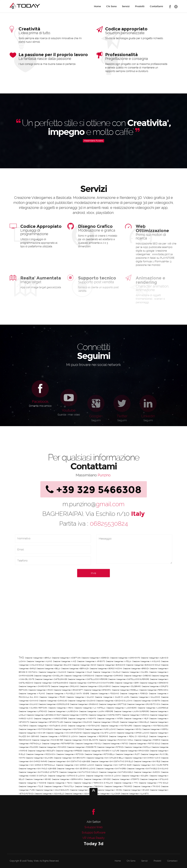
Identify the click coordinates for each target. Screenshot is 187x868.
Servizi (126, 6)
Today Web (33, 861)
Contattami (156, 6)
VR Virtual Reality (93, 838)
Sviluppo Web (94, 827)
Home (97, 6)
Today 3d (94, 844)
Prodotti (140, 6)
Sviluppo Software (94, 833)
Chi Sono (111, 6)
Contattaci (172, 861)
